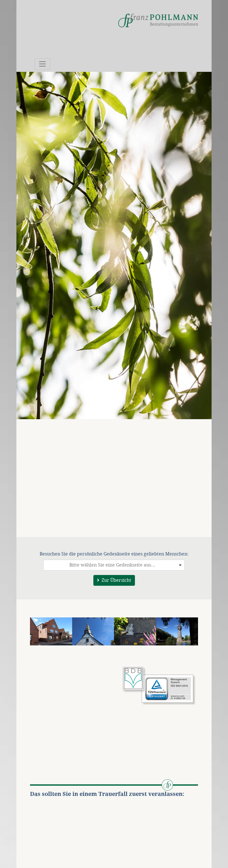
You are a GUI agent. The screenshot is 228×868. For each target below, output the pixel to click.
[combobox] (114, 565)
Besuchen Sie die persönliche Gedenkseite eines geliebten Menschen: (114, 554)
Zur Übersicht (114, 580)
